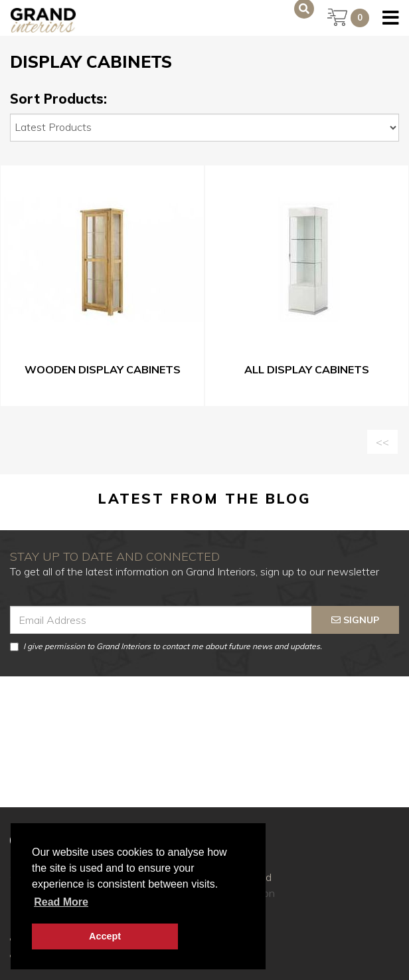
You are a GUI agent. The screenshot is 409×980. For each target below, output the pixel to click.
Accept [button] (105, 936)
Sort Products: (58, 99)
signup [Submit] (355, 620)
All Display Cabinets (307, 369)
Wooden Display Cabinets (103, 369)
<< (382, 442)
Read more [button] (61, 902)
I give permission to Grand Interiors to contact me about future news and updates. (166, 646)
